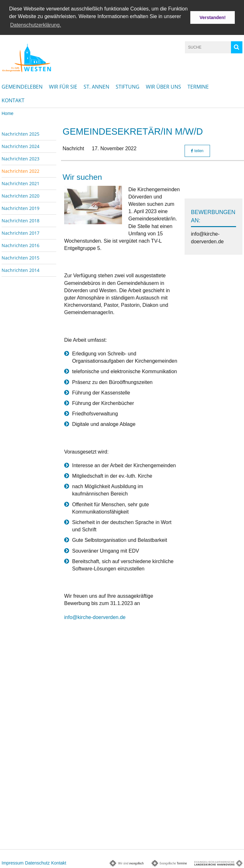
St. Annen (96, 86)
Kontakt (13, 100)
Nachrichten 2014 (20, 269)
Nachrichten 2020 (20, 195)
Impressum (13, 862)
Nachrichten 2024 (20, 146)
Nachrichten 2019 (20, 208)
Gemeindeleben (22, 86)
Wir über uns (163, 86)
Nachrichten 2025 (20, 133)
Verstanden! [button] (213, 17)
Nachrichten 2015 (20, 257)
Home (7, 113)
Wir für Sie (63, 86)
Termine (198, 86)
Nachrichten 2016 (20, 245)
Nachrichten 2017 (20, 232)
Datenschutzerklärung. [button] (36, 25)
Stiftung (128, 86)
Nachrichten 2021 (20, 183)
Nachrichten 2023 (20, 158)
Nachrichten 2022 (20, 170)
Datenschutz (37, 862)
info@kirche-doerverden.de (95, 617)
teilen (197, 151)
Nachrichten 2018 (20, 220)
